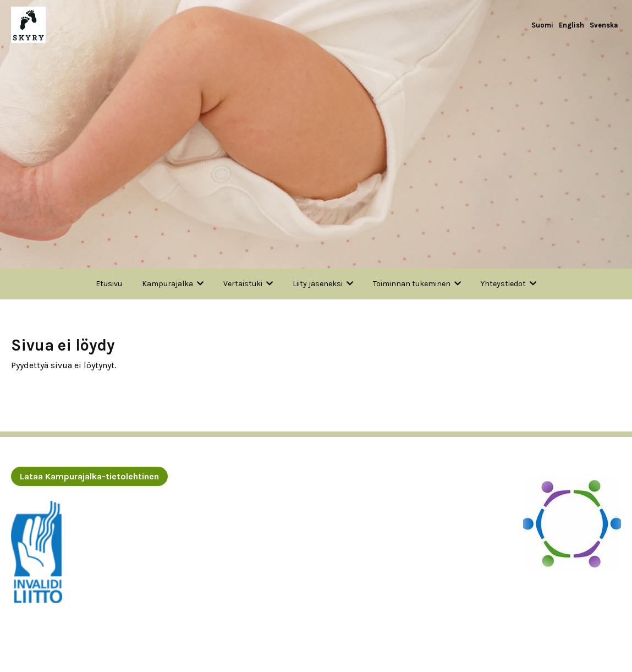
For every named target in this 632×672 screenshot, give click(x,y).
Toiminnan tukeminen (412, 284)
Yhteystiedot (503, 284)
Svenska (604, 25)
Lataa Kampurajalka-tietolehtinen (89, 476)
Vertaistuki (243, 284)
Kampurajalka (167, 284)
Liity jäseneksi (318, 284)
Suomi (542, 25)
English (571, 25)
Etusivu (109, 284)
